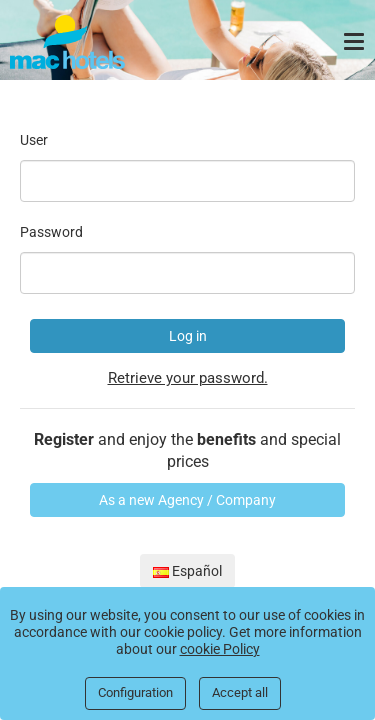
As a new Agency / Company (187, 500)
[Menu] (356, 41)
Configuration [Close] (135, 692)
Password (51, 232)
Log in (188, 336)
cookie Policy (220, 649)
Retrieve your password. (188, 378)
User (34, 140)
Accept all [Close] (240, 692)
